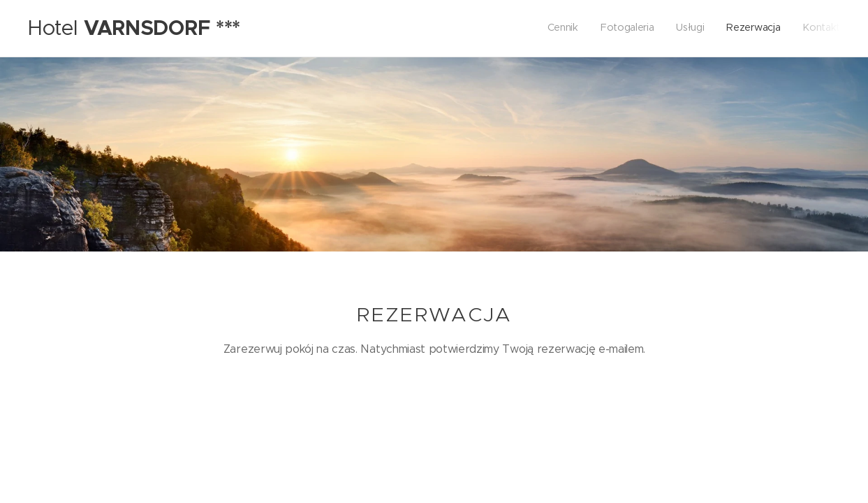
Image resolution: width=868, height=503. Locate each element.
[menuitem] (755, 29)
